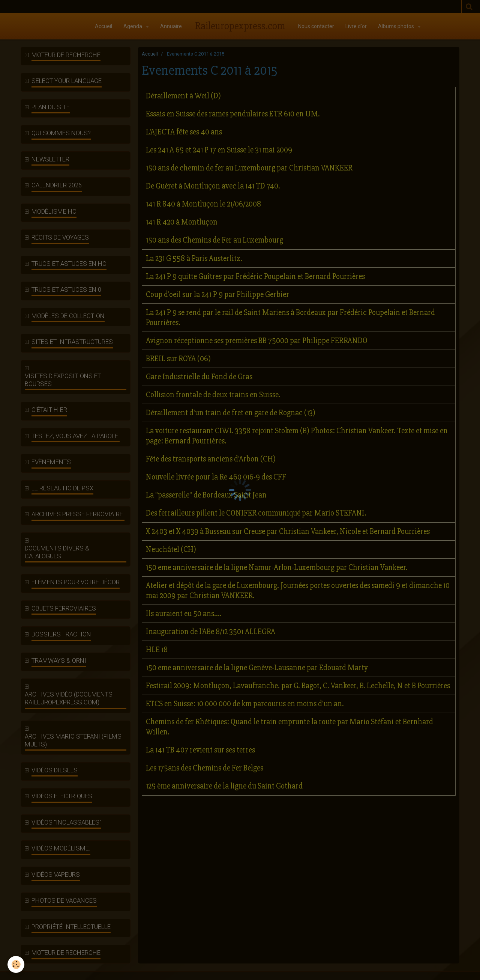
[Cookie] (16, 964)
